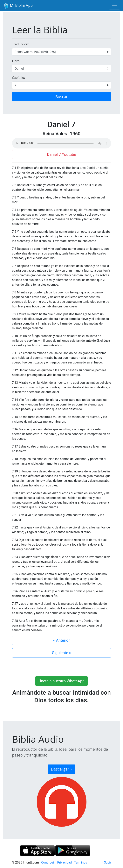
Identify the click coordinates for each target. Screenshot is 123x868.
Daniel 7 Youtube (62, 154)
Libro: (16, 61)
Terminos (81, 862)
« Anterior (61, 640)
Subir (108, 862)
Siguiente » (61, 653)
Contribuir (48, 862)
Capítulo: (18, 78)
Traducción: (20, 44)
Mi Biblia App (18, 6)
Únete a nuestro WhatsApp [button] (61, 681)
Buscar (62, 97)
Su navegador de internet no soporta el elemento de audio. (62, 143)
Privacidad (64, 862)
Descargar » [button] (61, 769)
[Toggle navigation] (114, 6)
